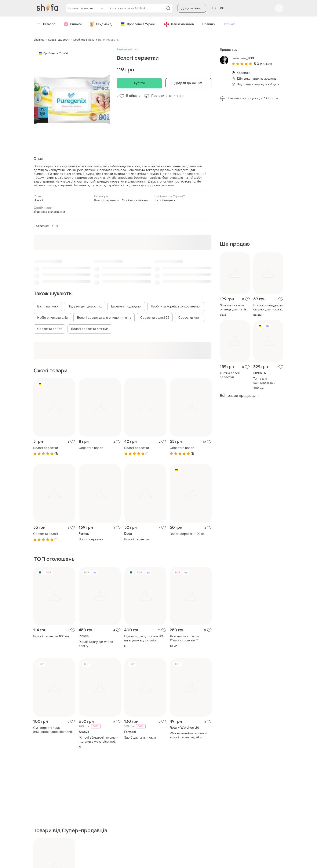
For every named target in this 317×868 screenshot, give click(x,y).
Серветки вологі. (91, 448)
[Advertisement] (252, 171)
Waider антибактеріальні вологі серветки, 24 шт (188, 735)
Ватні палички (48, 307)
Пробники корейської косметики (176, 307)
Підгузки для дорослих (85, 307)
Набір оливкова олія (52, 318)
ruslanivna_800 (243, 58)
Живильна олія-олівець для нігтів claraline (233, 307)
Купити (139, 83)
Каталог (46, 24)
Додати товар (192, 8)
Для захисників (179, 24)
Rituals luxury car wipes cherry (96, 644)
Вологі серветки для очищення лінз (104, 318)
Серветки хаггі (189, 318)
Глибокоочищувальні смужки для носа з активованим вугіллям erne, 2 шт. (268, 307)
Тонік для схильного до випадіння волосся (268, 381)
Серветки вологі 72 (155, 318)
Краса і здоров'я (59, 40)
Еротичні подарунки (126, 307)
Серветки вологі (182, 448)
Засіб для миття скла (140, 738)
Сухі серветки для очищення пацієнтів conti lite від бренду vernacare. (53, 730)
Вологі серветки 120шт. (187, 534)
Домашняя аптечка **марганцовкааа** (184, 638)
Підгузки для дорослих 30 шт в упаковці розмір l (144, 638)
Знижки (73, 24)
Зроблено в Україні (138, 24)
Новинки (209, 24)
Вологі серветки (109, 40)
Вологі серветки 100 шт (51, 636)
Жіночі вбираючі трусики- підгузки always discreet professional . (98, 740)
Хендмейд (101, 24)
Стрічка (230, 24)
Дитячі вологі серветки (230, 375)
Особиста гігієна (84, 40)
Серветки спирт (50, 329)
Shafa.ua (39, 40)
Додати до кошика (189, 83)
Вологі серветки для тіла (90, 329)
